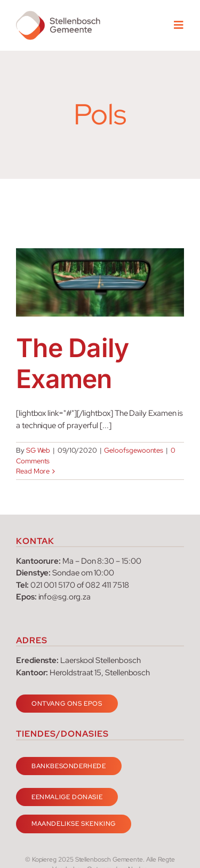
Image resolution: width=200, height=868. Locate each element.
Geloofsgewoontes (134, 450)
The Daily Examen (73, 363)
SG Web (38, 450)
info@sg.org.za (65, 597)
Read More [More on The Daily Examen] (33, 471)
